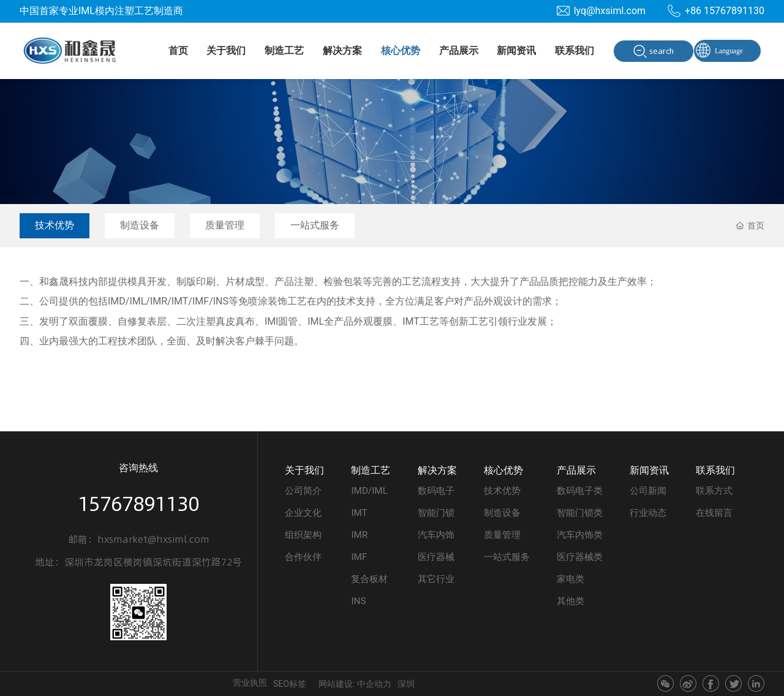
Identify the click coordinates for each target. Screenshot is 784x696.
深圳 (406, 684)
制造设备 (140, 225)
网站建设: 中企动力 (355, 684)
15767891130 (138, 504)
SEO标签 (290, 684)
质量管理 (225, 225)
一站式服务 (315, 225)
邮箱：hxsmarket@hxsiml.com (139, 539)
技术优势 (55, 225)
